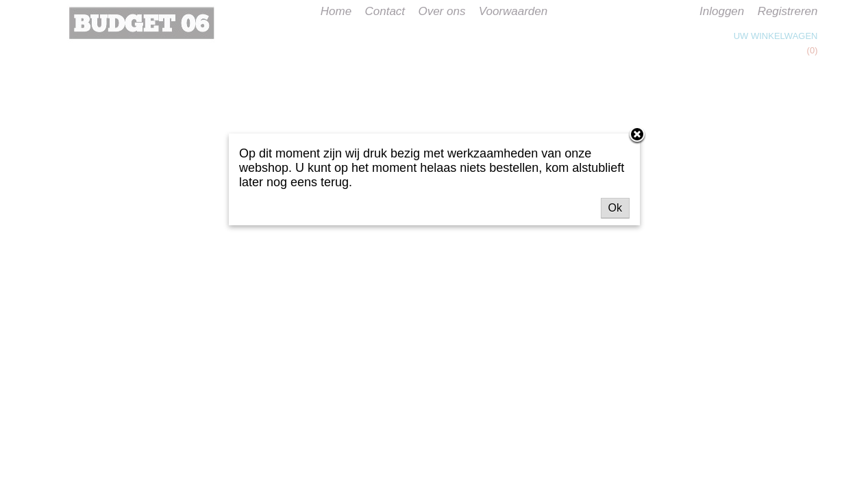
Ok (615, 208)
